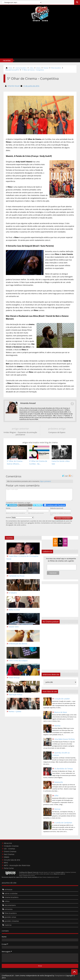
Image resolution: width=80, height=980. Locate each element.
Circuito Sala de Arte (12, 860)
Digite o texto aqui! (39, 494)
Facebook (72, 404)
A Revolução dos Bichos (18, 644)
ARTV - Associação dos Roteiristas (17, 865)
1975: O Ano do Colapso (18, 661)
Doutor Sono (14, 627)
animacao (8, 889)
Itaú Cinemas (9, 854)
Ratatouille (59, 782)
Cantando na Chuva (17, 576)
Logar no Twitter (38, 505)
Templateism (60, 975)
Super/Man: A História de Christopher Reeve (23, 558)
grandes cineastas (12, 921)
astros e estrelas (11, 893)
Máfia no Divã (14, 610)
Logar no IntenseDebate (11, 505)
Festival (46, 68)
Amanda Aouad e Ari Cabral (46, 872)
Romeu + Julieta (15, 712)
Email (30, 508)
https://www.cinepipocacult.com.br (49, 877)
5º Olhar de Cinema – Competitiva (33, 70)
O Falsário (13, 593)
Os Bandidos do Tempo (64, 769)
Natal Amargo (14, 678)
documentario (10, 905)
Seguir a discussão (71, 476)
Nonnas (57, 809)
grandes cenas (10, 917)
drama (38, 68)
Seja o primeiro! (45, 481)
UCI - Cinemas (10, 849)
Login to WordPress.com (25, 505)
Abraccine (8, 843)
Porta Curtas (9, 868)
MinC (6, 863)
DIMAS (7, 857)
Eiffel (56, 796)
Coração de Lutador (62, 699)
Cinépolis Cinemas (11, 846)
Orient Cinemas (10, 851)
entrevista (9, 909)
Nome (8, 508)
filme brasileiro (56, 68)
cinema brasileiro (21, 68)
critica (31, 68)
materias (8, 925)
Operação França (16, 695)
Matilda (57, 726)
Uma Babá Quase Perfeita (64, 739)
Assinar (20, 517)
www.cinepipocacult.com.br (27, 875)
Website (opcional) (57, 508)
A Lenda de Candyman (63, 823)
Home (10, 68)
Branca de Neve (61, 712)
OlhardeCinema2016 (12, 70)
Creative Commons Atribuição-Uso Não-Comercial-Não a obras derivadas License (48, 873)
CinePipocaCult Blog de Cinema (28, 872)
